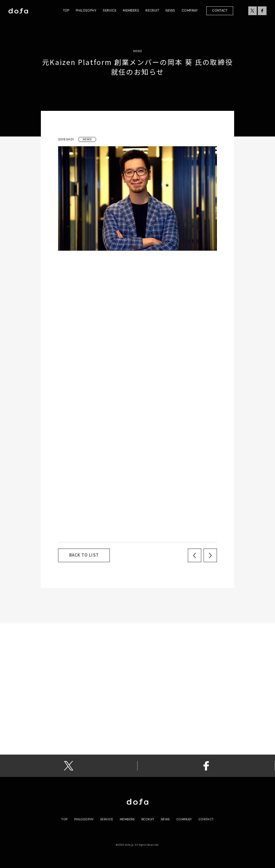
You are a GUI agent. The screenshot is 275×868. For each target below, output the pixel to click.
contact (206, 819)
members (127, 819)
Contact (220, 11)
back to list (84, 555)
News (87, 139)
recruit (148, 819)
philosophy (84, 819)
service (107, 819)
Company (184, 819)
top (64, 819)
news (165, 819)
